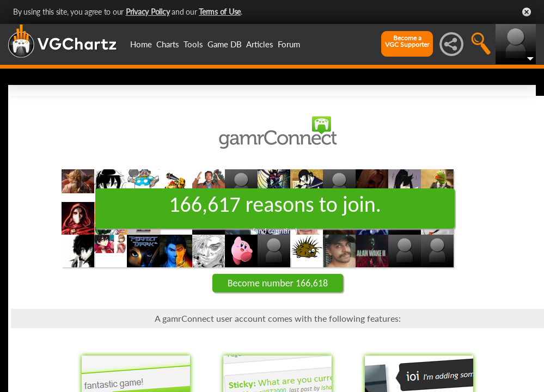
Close (527, 12)
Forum (289, 44)
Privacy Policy (148, 12)
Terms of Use (220, 12)
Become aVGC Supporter (407, 41)
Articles (260, 44)
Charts (168, 44)
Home (141, 44)
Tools (193, 44)
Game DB (225, 44)
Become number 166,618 (278, 283)
